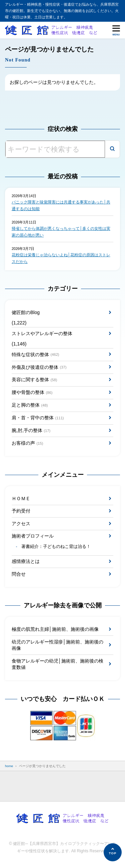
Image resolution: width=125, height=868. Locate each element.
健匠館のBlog (26, 312)
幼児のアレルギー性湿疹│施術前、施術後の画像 (57, 645)
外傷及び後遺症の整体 (39, 367)
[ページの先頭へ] (113, 852)
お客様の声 (27, 443)
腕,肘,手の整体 (31, 431)
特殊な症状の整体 (35, 354)
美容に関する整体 (34, 380)
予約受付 (21, 511)
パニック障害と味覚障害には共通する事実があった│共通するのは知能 (61, 205)
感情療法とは (26, 561)
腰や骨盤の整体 (32, 393)
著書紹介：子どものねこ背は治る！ (56, 547)
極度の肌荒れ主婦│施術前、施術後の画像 (55, 629)
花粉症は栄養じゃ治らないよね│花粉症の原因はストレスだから (61, 258)
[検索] (112, 149)
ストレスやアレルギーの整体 (42, 333)
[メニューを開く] (116, 30)
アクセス (21, 524)
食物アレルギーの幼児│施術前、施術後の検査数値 (57, 664)
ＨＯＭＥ (21, 498)
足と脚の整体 (30, 405)
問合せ (19, 574)
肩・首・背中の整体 (38, 418)
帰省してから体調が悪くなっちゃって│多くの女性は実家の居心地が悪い (61, 232)
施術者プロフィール (33, 536)
